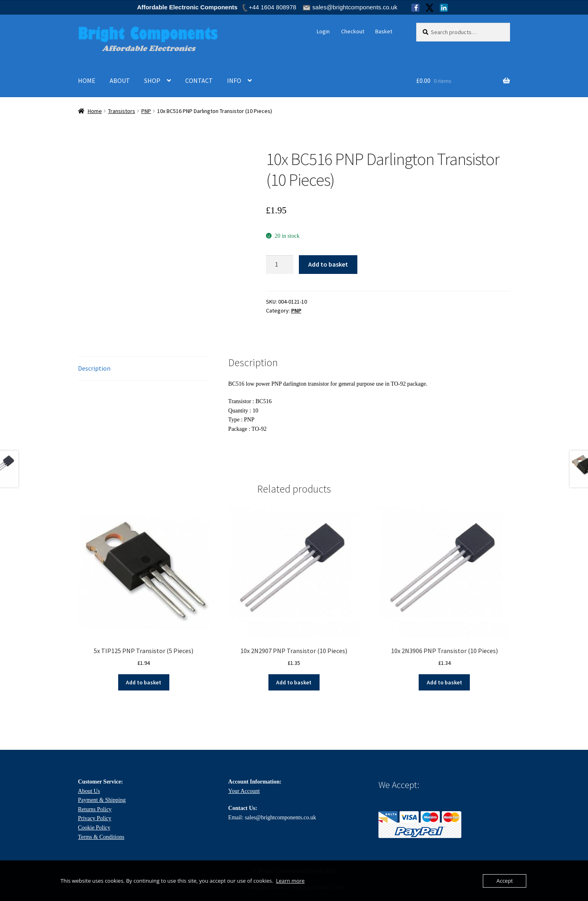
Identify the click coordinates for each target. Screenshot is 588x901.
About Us (89, 791)
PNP (146, 111)
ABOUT (120, 80)
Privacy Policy (95, 818)
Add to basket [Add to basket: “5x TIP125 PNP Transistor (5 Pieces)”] (144, 682)
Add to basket (328, 264)
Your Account (244, 791)
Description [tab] (94, 368)
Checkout (353, 31)
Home (95, 111)
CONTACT (199, 80)
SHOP (152, 80)
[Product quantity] (280, 265)
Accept (505, 881)
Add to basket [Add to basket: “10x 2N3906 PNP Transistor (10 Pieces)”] (444, 682)
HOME (87, 80)
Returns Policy (95, 809)
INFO (234, 80)
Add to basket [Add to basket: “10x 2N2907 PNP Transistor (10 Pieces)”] (294, 682)
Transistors (122, 111)
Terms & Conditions (101, 837)
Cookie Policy (94, 828)
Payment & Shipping (102, 800)
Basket (384, 31)
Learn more (290, 881)
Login (323, 31)
